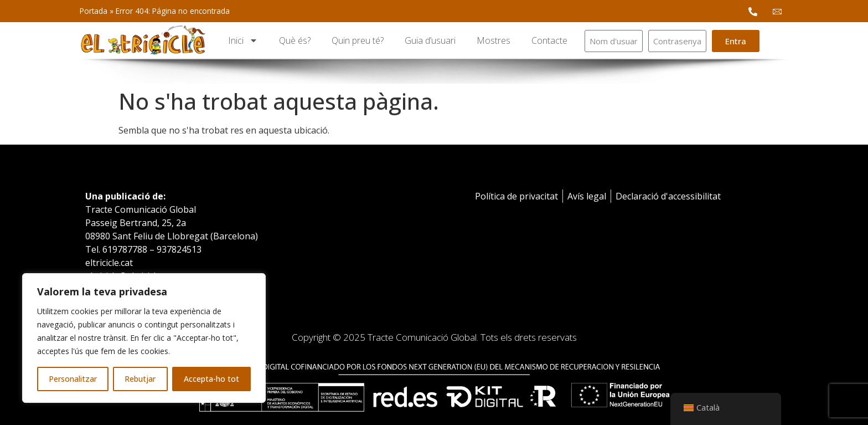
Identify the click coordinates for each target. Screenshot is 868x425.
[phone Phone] (753, 11)
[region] (144, 338)
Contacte (549, 40)
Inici (243, 40)
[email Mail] (777, 11)
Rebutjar (140, 379)
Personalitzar (73, 379)
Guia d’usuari (430, 40)
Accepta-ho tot (211, 379)
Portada (94, 11)
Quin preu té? (358, 40)
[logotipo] (143, 41)
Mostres (494, 40)
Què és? (295, 40)
